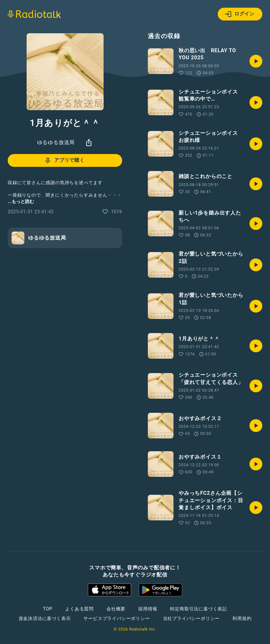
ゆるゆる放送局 (56, 142)
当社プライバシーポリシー (191, 618)
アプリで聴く (64, 160)
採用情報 (148, 609)
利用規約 (242, 618)
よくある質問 (79, 609)
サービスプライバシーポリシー (117, 618)
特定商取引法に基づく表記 (198, 609)
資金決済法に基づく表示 (45, 618)
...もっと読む (21, 201)
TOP (48, 609)
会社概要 (116, 609)
